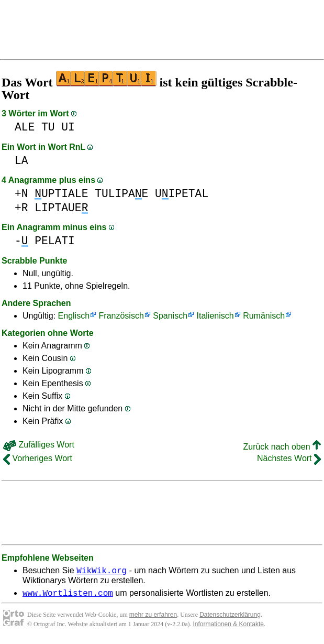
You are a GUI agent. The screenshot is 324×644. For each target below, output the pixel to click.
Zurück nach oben (282, 447)
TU (48, 127)
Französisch (121, 316)
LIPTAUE (61, 208)
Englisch (74, 316)
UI (68, 127)
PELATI (55, 241)
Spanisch (170, 316)
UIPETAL (182, 194)
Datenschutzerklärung (230, 618)
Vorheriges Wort (38, 458)
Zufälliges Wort (39, 445)
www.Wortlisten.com (68, 596)
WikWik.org (102, 572)
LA (21, 161)
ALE (25, 127)
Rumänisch (264, 316)
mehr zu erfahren (153, 618)
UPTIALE (61, 194)
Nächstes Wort (289, 458)
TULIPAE (121, 194)
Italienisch (215, 316)
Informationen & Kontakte (228, 627)
